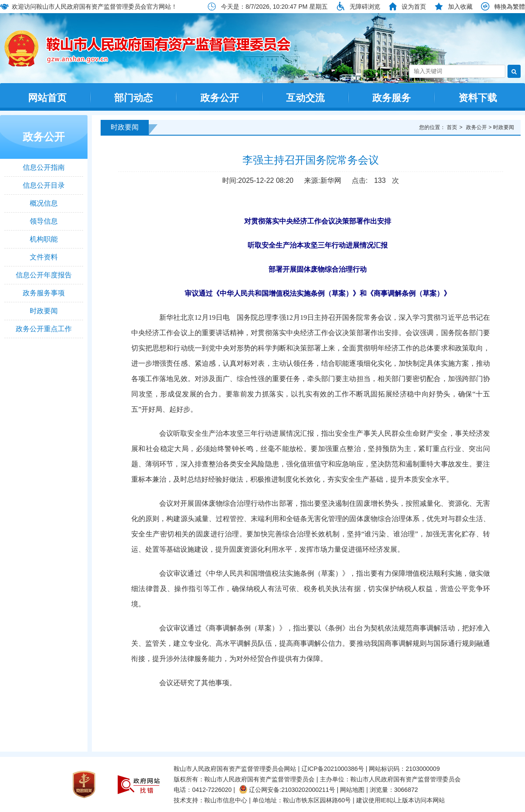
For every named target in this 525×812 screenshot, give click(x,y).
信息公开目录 (44, 185)
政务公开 (220, 98)
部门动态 (133, 98)
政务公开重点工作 (44, 329)
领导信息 (44, 221)
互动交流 (305, 98)
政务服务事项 (44, 293)
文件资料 (44, 257)
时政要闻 (44, 311)
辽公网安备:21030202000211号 (287, 790)
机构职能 (44, 239)
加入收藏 (460, 7)
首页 (452, 127)
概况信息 (44, 203)
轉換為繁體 (510, 7)
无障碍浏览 (365, 7)
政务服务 (392, 98)
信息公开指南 (44, 167)
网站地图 (352, 790)
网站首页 (47, 98)
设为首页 (414, 7)
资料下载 (478, 98)
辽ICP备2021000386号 (333, 769)
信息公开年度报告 (44, 275)
